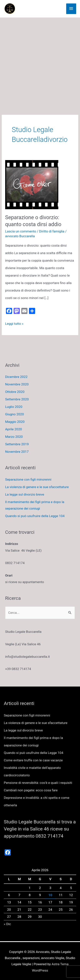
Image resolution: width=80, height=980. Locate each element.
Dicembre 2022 (16, 377)
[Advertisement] (40, 60)
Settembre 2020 (17, 399)
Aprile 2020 (14, 429)
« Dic (7, 924)
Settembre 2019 (17, 444)
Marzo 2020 (14, 437)
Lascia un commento (21, 231)
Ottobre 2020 (15, 392)
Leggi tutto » (14, 324)
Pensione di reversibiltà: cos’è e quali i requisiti (38, 783)
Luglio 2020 (14, 407)
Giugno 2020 (15, 414)
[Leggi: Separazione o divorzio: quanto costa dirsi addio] (32, 184)
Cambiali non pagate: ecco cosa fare (31, 790)
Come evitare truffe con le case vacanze (33, 760)
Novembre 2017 (17, 452)
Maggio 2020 (15, 422)
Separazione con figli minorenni (28, 479)
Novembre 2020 (17, 384)
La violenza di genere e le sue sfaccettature (37, 487)
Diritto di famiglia (52, 231)
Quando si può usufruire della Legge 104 (35, 516)
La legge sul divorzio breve (25, 494)
